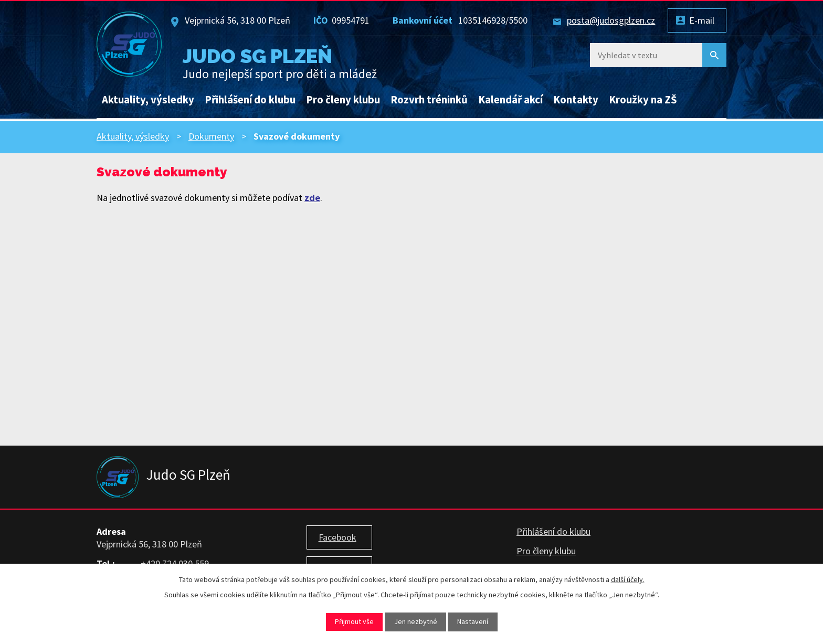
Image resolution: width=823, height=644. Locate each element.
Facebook (337, 537)
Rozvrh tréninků (429, 100)
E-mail (702, 20)
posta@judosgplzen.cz (611, 20)
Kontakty (576, 100)
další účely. (628, 579)
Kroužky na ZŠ (643, 100)
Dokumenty (211, 136)
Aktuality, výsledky (148, 100)
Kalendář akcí (510, 100)
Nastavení (473, 621)
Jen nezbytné (416, 621)
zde (312, 198)
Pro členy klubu (343, 100)
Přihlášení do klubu (250, 100)
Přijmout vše (354, 621)
